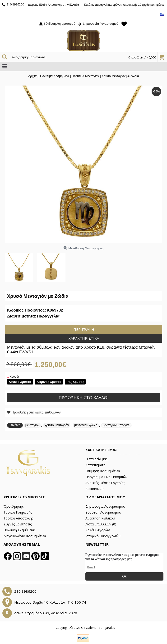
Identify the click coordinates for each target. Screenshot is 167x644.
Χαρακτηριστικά (84, 338)
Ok (124, 576)
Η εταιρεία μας (96, 459)
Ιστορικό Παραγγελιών (103, 536)
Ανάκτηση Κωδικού (100, 518)
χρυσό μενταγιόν (57, 425)
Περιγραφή (84, 329)
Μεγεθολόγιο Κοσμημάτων (25, 536)
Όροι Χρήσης (14, 506)
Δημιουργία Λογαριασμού (105, 506)
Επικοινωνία (95, 489)
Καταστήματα (95, 465)
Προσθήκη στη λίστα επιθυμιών (36, 412)
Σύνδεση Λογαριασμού (103, 512)
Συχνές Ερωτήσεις (18, 524)
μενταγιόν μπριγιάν (116, 425)
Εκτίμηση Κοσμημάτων (103, 471)
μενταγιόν (32, 425)
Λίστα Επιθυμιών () (101, 524)
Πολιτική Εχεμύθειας (19, 530)
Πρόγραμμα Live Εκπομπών (107, 477)
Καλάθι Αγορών (98, 530)
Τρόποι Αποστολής (18, 518)
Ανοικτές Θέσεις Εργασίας (105, 483)
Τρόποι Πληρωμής (18, 512)
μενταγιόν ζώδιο (86, 425)
